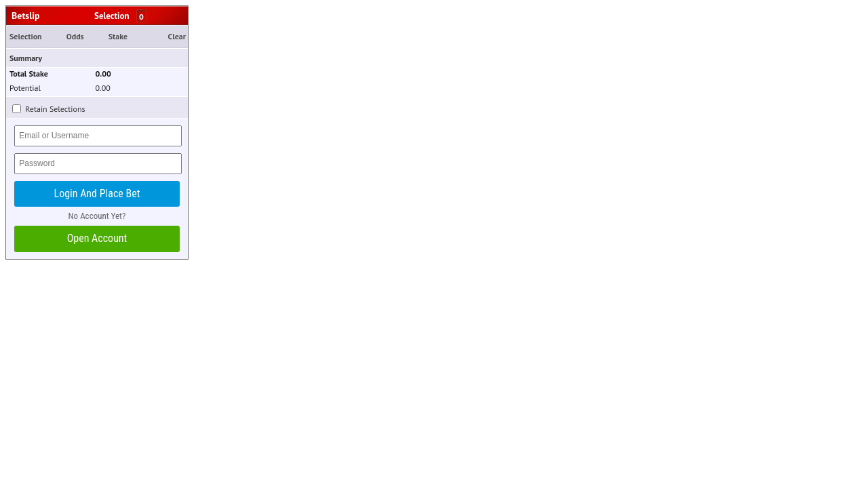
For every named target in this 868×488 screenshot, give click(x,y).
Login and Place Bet (97, 194)
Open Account (97, 238)
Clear (177, 36)
